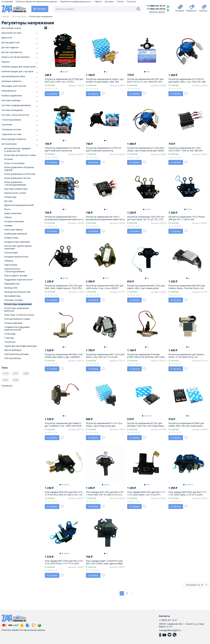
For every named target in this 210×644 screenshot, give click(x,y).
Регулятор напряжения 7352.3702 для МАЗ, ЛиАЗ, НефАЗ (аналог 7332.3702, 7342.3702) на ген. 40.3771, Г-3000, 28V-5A (64, 290)
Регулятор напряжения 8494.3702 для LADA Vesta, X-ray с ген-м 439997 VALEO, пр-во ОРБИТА (105, 288)
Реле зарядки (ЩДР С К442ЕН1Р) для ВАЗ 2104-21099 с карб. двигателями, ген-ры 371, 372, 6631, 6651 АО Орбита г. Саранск (105, 565)
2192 (16, 380)
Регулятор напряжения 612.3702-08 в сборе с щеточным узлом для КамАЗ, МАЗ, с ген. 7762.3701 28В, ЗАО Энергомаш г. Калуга (146, 152)
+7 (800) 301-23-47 (156, 6)
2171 (16, 373)
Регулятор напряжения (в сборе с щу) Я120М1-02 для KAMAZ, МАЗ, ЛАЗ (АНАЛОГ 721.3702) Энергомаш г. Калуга (105, 83)
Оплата (120, 1)
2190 (26, 373)
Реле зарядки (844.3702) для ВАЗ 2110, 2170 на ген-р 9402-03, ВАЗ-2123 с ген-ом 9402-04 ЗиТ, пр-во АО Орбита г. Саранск (64, 496)
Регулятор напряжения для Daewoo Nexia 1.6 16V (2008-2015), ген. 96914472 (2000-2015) (186, 357)
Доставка (109, 1)
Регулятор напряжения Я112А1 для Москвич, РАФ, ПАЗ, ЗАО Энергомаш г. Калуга (146, 426)
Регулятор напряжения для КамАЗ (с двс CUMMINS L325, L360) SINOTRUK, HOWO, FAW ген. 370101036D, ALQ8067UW (63, 427)
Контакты (131, 1)
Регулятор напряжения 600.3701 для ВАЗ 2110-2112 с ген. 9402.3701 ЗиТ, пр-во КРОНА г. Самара (145, 82)
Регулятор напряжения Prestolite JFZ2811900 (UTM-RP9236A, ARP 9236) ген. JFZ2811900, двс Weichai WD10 (146, 357)
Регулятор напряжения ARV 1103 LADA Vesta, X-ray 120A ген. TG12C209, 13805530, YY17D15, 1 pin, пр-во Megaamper (105, 358)
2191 (6, 380)
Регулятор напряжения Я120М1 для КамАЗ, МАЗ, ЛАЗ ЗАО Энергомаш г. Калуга (186, 426)
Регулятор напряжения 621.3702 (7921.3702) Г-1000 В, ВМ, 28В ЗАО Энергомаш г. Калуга (186, 151)
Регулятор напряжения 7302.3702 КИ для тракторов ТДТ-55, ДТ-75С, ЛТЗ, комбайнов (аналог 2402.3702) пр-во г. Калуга (146, 221)
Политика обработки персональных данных (36, 1)
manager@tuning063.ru (170, 630)
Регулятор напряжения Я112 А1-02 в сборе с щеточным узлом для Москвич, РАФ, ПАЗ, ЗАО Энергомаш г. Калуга (105, 427)
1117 (6, 373)
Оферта (98, 1)
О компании (7, 1)
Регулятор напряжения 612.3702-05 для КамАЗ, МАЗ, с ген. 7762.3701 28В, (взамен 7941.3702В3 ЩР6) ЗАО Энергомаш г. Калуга (187, 83)
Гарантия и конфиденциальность (76, 1)
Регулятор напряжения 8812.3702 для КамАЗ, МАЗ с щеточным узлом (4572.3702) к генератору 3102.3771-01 (146, 288)
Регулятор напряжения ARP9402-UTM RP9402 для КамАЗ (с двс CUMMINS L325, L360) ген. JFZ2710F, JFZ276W (64, 357)
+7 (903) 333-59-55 (156, 9)
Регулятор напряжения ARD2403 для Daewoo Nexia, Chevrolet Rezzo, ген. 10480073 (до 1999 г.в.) (187, 288)
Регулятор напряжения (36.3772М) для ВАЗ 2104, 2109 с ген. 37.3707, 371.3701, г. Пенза (64, 82)
